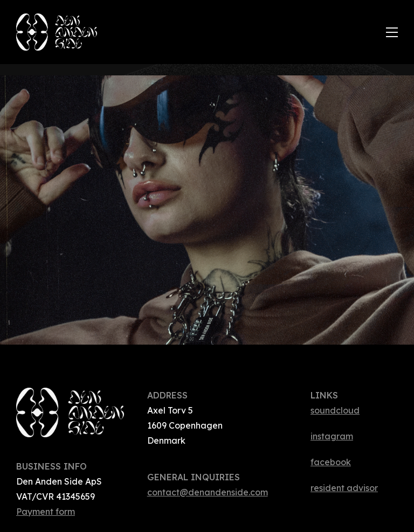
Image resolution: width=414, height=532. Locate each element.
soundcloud (335, 410)
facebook (331, 462)
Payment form (46, 512)
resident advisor (344, 488)
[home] (201, 32)
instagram (332, 436)
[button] (392, 32)
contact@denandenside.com (208, 492)
